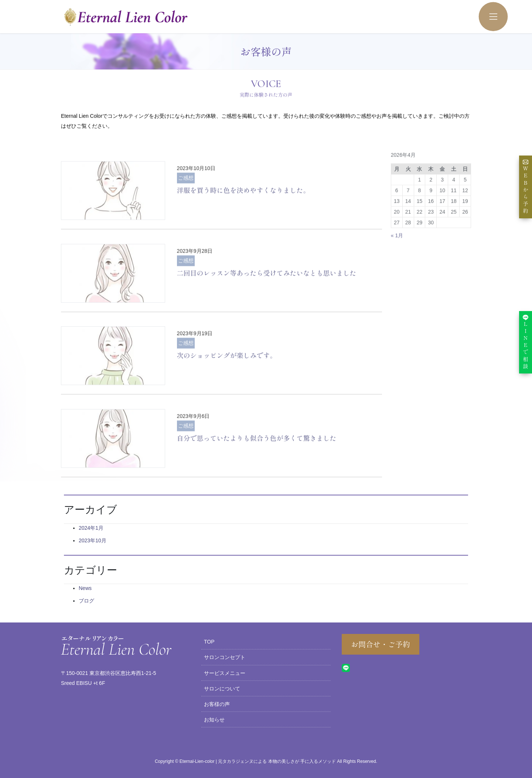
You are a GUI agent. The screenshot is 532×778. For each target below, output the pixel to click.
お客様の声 (217, 704)
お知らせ (214, 720)
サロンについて (222, 689)
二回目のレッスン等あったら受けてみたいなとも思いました (267, 296)
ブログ (86, 601)
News (85, 588)
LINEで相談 (526, 342)
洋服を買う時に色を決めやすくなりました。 (243, 213)
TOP (209, 642)
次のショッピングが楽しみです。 (227, 379)
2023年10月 (93, 540)
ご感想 (186, 201)
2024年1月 (91, 528)
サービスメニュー (225, 673)
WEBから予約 (526, 187)
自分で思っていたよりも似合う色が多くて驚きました (257, 461)
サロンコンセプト (225, 657)
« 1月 (397, 258)
